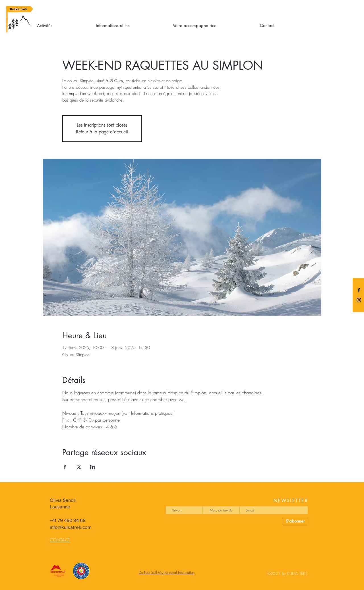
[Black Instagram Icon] (359, 300)
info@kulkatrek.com (71, 527)
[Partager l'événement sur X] (79, 467)
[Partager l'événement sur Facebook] (65, 467)
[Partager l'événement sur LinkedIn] (93, 467)
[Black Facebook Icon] (359, 290)
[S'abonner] (295, 521)
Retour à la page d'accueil (102, 132)
